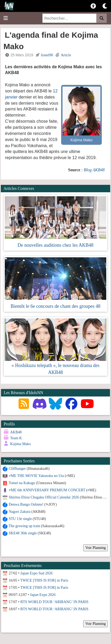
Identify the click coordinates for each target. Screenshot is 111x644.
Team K (16, 438)
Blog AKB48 (94, 170)
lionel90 (47, 55)
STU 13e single (20, 519)
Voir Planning (96, 548)
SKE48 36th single (23, 533)
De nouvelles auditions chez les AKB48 (55, 245)
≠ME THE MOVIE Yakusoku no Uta (36, 476)
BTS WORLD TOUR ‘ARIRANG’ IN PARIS (54, 602)
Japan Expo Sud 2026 (37, 573)
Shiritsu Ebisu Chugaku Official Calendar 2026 (44, 497)
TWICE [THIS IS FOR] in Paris (44, 580)
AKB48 (16, 432)
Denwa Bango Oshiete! (26, 504)
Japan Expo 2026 (43, 595)
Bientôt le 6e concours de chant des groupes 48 (55, 306)
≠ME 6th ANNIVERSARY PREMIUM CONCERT (47, 490)
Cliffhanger (17, 469)
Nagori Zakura (20, 512)
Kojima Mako (20, 444)
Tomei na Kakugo (22, 483)
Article (66, 55)
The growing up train (25, 526)
